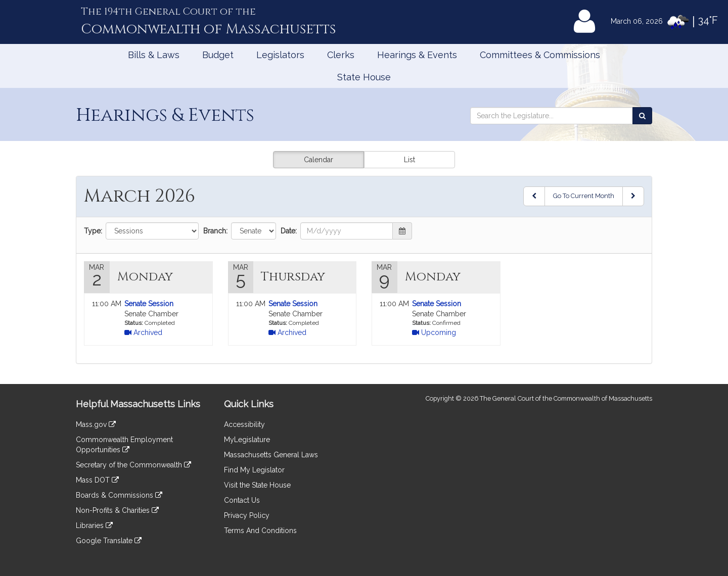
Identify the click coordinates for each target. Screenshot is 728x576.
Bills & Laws (154, 55)
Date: (289, 231)
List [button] (409, 160)
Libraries (94, 525)
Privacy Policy (247, 515)
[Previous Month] (534, 196)
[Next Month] (633, 196)
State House (364, 77)
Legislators (280, 55)
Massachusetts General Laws (271, 455)
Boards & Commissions (119, 495)
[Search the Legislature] (642, 116)
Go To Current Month (584, 196)
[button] (402, 231)
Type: (93, 231)
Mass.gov (96, 424)
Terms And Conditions (260, 531)
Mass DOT (97, 480)
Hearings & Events (417, 55)
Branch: (215, 231)
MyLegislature (247, 440)
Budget (218, 55)
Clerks (341, 55)
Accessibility (244, 424)
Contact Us (242, 500)
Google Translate (109, 541)
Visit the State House (257, 485)
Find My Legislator (254, 470)
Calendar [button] (318, 160)
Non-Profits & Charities (117, 510)
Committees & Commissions (540, 55)
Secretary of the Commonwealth (133, 465)
